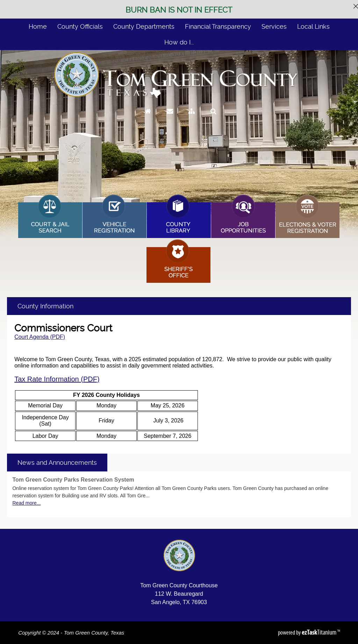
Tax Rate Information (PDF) (57, 379)
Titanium (320, 632)
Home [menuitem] (38, 26)
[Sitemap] (192, 118)
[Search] (213, 118)
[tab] (57, 463)
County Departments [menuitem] (144, 26)
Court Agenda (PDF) (40, 337)
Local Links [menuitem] (313, 26)
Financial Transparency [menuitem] (218, 26)
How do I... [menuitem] (179, 42)
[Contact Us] (170, 118)
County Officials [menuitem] (80, 26)
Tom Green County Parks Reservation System (73, 480)
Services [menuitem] (274, 26)
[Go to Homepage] (148, 118)
